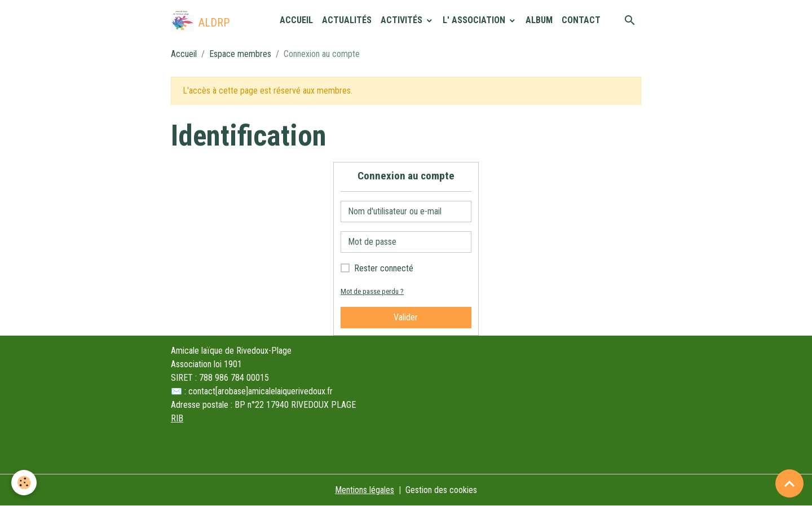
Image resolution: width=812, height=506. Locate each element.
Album (539, 20)
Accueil (296, 20)
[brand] (200, 20)
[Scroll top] (789, 483)
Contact (581, 20)
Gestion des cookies (441, 490)
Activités (403, 20)
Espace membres (240, 54)
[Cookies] (24, 483)
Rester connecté (384, 268)
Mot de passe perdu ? (372, 291)
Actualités (347, 20)
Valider (406, 317)
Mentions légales (365, 490)
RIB (177, 418)
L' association (475, 20)
